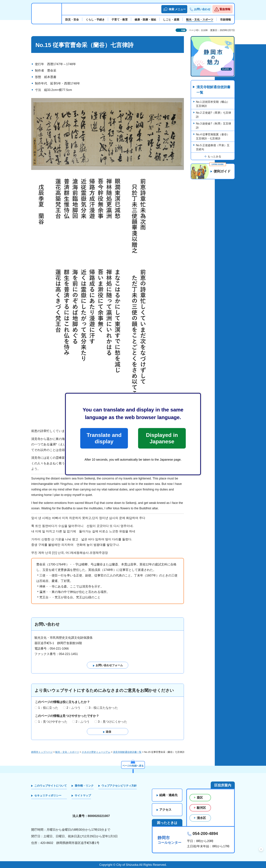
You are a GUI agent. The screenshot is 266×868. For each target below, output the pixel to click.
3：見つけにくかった (112, 722)
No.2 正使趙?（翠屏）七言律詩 (213, 115)
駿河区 (201, 808)
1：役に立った (48, 708)
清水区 (201, 818)
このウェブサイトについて (51, 786)
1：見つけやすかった (53, 722)
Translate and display (104, 438)
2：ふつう (73, 708)
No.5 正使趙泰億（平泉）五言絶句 (213, 147)
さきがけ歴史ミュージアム (96, 752)
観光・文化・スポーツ (67, 752)
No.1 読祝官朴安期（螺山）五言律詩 (213, 104)
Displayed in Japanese (162, 438)
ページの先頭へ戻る (133, 766)
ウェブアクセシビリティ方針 (119, 786)
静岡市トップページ (42, 752)
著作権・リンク (84, 786)
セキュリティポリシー (48, 795)
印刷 (183, 30)
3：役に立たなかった (103, 708)
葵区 (200, 798)
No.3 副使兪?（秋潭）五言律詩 (213, 126)
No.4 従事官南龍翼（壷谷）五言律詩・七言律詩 (213, 136)
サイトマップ (83, 795)
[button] (174, 9)
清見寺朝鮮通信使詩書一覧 (213, 90)
